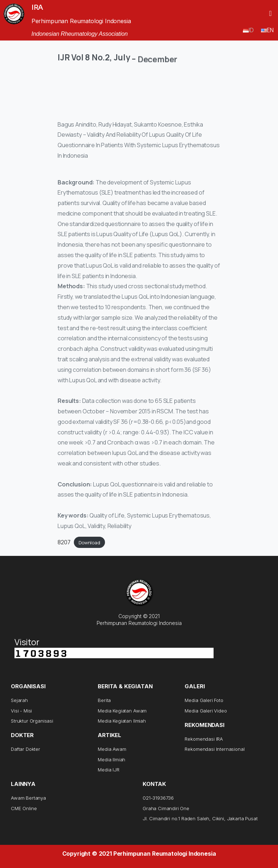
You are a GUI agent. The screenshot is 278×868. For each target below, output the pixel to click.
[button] (270, 13)
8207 (64, 542)
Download (89, 542)
